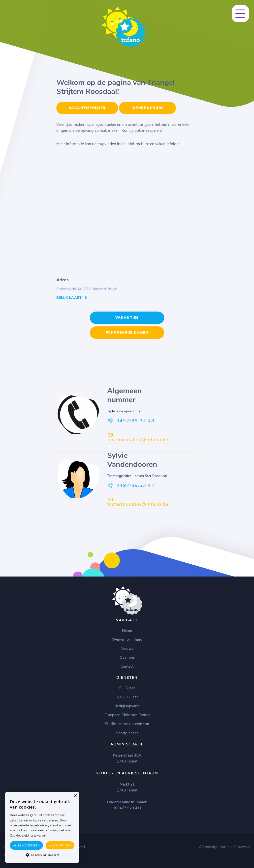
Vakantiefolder (87, 108)
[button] (42, 854)
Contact (127, 666)
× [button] (75, 796)
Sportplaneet (127, 733)
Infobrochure (148, 108)
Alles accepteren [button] (26, 845)
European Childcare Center (127, 715)
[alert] (42, 827)
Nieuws (127, 649)
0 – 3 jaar (127, 688)
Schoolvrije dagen (127, 332)
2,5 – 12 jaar (127, 697)
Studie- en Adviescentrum (127, 724)
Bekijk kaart (69, 298)
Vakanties (127, 318)
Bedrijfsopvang (127, 706)
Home (127, 631)
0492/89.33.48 (135, 421)
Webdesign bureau (215, 847)
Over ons (127, 658)
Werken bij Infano (127, 639)
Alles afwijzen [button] (60, 845)
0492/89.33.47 (135, 485)
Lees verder (38, 835)
